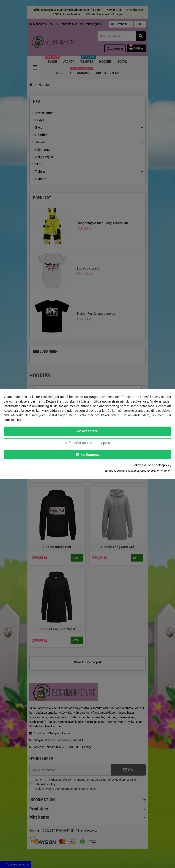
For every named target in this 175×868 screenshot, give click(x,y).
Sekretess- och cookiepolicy (152, 465)
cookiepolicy (12, 420)
